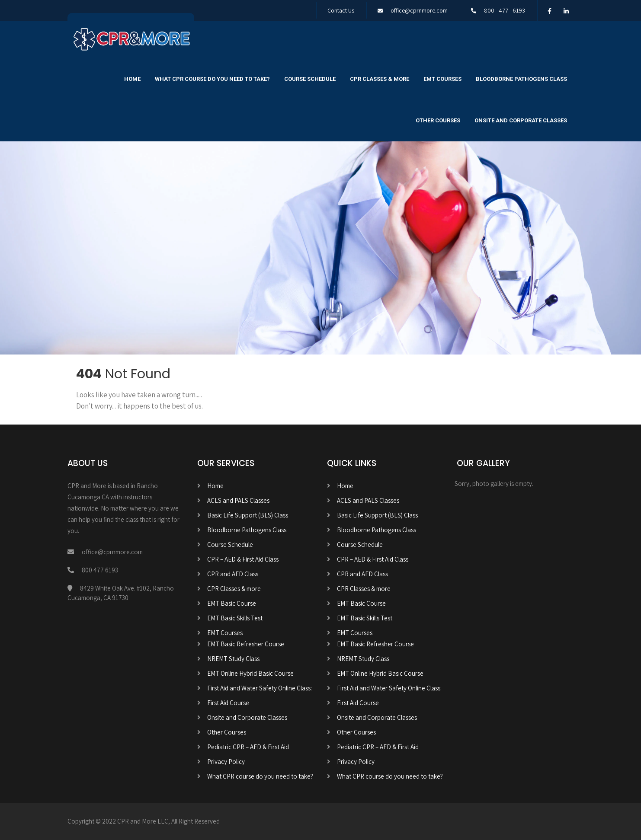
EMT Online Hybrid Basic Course (250, 673)
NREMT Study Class (233, 659)
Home (132, 79)
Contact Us (341, 10)
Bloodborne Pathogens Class (521, 79)
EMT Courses (442, 79)
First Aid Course (228, 703)
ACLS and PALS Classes (238, 500)
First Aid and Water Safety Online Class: (260, 688)
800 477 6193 (100, 570)
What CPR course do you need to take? (212, 79)
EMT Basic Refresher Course (246, 644)
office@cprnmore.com (419, 10)
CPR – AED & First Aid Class (243, 559)
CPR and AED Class (233, 574)
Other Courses (438, 120)
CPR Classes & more (380, 79)
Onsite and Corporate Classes (521, 120)
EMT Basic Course (232, 603)
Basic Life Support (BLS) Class (248, 515)
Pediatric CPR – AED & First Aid (248, 747)
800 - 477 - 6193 (505, 10)
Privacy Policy (226, 762)
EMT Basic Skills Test (235, 618)
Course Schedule (310, 79)
